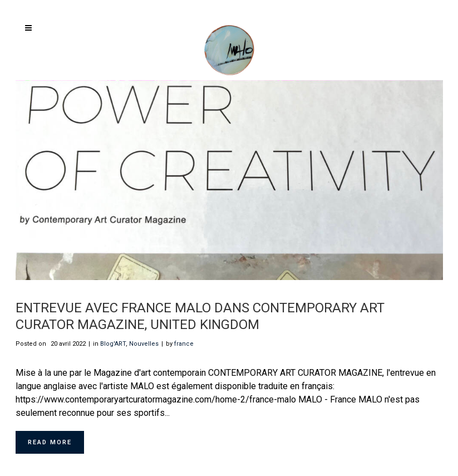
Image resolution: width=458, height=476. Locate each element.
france (184, 344)
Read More (50, 442)
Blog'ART (113, 344)
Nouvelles (144, 344)
